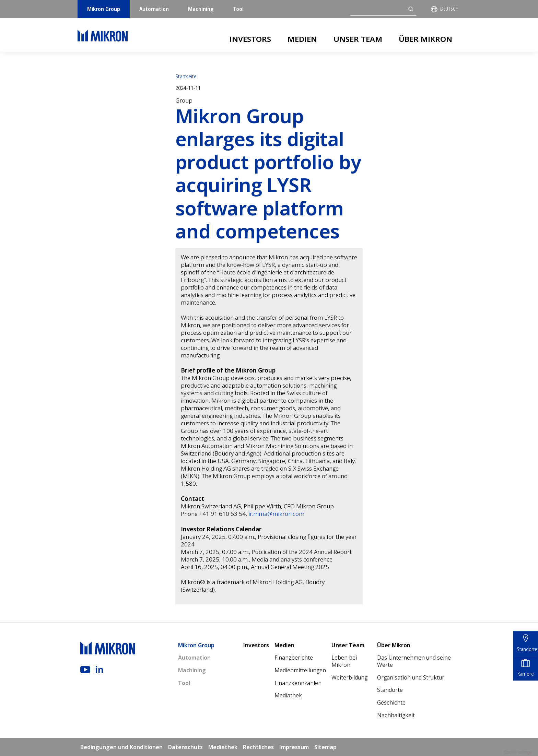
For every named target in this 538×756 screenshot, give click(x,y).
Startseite (186, 76)
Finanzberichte (294, 658)
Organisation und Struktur (411, 677)
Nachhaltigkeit (396, 715)
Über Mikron (425, 39)
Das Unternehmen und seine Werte (414, 661)
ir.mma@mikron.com (276, 514)
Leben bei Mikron (344, 661)
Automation (154, 9)
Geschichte (391, 702)
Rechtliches (258, 747)
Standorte (390, 690)
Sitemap (325, 747)
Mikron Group (104, 9)
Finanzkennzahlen (298, 683)
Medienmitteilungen (300, 670)
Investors (250, 39)
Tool (238, 9)
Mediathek (288, 695)
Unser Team (358, 39)
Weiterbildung (349, 677)
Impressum (294, 747)
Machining (201, 9)
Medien (302, 39)
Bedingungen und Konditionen (121, 747)
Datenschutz (185, 747)
